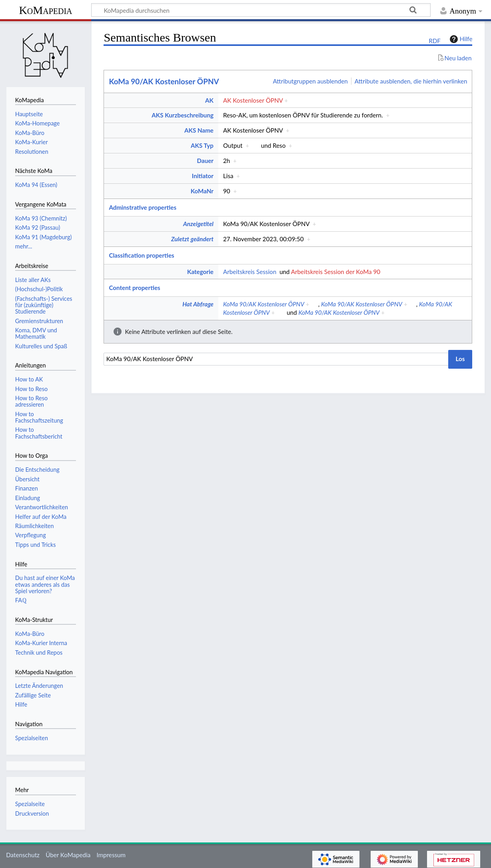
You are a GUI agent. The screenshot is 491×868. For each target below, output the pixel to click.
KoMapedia (45, 10)
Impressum (111, 855)
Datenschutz (23, 855)
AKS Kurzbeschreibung (183, 115)
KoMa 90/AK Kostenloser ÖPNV (164, 81)
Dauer (205, 161)
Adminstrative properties (143, 207)
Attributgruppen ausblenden (310, 81)
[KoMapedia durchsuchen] (261, 10)
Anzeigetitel (198, 224)
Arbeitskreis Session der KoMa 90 (336, 272)
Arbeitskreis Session (250, 272)
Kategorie (200, 272)
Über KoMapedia (68, 855)
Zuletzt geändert (192, 239)
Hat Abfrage (198, 304)
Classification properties (141, 255)
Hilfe (460, 39)
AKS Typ (202, 145)
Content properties (134, 288)
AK (209, 100)
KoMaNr (202, 191)
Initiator (203, 176)
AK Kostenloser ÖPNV (253, 100)
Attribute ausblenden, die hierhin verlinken (411, 81)
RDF (435, 41)
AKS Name (199, 130)
